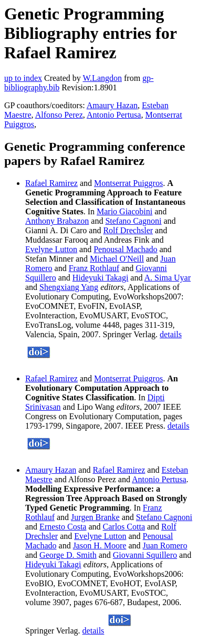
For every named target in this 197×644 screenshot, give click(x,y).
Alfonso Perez (59, 115)
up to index (23, 78)
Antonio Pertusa (114, 115)
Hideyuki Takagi (101, 278)
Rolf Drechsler (128, 230)
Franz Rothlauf (94, 268)
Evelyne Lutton (51, 249)
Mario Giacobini (125, 211)
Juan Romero (165, 546)
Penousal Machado (125, 249)
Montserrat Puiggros (128, 183)
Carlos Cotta (124, 527)
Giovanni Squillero (145, 555)
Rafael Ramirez (51, 183)
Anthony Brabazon (57, 221)
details (171, 334)
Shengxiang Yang (69, 287)
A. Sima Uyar (168, 278)
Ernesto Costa (63, 527)
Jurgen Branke (95, 517)
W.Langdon (102, 78)
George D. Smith (68, 555)
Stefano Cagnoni (133, 221)
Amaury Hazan (112, 105)
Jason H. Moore (100, 546)
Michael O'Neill (117, 259)
